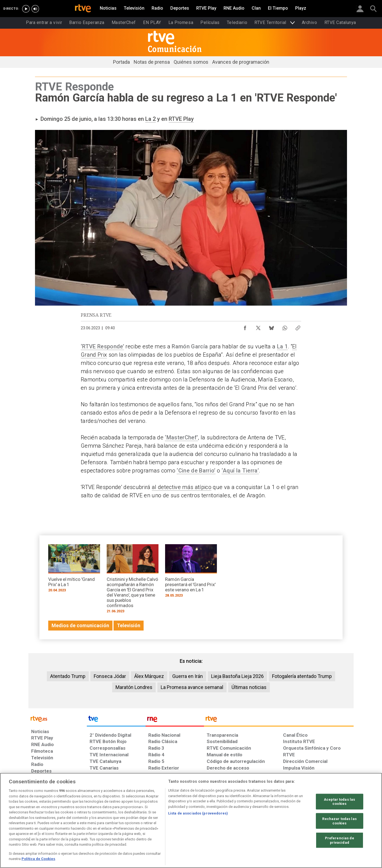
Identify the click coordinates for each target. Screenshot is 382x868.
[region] (191, 820)
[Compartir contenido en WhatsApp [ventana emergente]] (285, 327)
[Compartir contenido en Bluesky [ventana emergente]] (271, 327)
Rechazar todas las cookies (339, 821)
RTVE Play (181, 119)
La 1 (282, 346)
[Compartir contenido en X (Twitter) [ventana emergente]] (258, 327)
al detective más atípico (182, 487)
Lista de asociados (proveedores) (198, 813)
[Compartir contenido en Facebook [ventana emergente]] (245, 327)
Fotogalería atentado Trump (302, 676)
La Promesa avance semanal (192, 687)
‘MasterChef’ (181, 437)
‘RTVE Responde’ (102, 346)
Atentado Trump (68, 676)
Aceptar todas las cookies (339, 801)
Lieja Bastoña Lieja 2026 (237, 676)
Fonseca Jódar (110, 676)
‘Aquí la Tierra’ (240, 471)
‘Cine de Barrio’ (196, 471)
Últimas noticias (249, 687)
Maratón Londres (134, 687)
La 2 (150, 119)
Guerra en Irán (188, 676)
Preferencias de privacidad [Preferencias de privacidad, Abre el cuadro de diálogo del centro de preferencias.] (340, 840)
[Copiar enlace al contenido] (298, 327)
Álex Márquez (149, 676)
